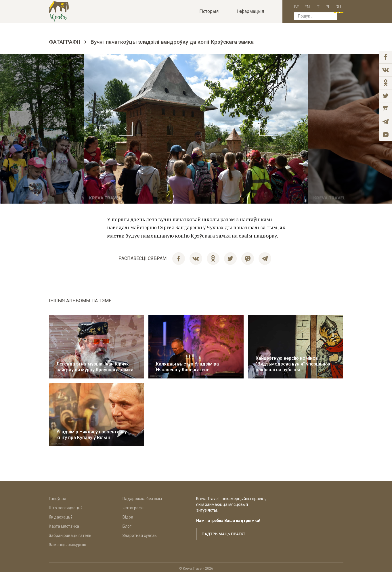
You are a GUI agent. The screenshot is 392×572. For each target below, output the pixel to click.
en (301, 6)
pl (322, 6)
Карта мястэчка (64, 524)
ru (332, 6)
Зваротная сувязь (140, 533)
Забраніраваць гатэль (70, 533)
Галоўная (58, 496)
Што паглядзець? (66, 506)
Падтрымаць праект (226, 532)
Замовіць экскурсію (68, 542)
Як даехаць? (61, 515)
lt (312, 6)
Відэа (128, 515)
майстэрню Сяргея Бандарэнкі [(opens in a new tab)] (168, 227)
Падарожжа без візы (142, 496)
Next (329, 129)
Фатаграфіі (65, 42)
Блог (127, 524)
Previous (63, 129)
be (291, 6)
